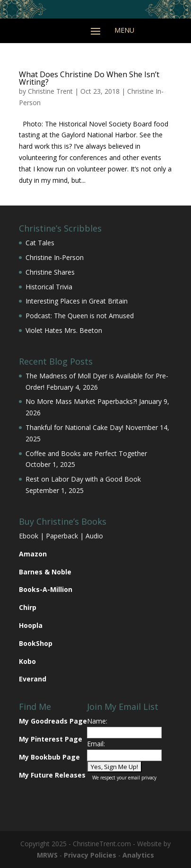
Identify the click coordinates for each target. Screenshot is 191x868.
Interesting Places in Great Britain (77, 301)
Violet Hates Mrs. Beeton (64, 330)
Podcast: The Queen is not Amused (80, 316)
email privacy (142, 778)
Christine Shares (50, 272)
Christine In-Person (55, 257)
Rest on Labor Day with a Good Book (83, 479)
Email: (96, 744)
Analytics (138, 855)
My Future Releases (52, 775)
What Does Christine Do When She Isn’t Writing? (89, 78)
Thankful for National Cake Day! (74, 427)
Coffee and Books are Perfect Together (86, 453)
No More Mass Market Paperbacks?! (81, 401)
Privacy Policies (90, 855)
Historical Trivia (49, 287)
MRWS (47, 855)
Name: (97, 721)
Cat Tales (40, 243)
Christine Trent (50, 91)
